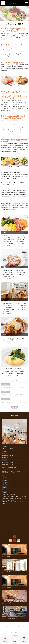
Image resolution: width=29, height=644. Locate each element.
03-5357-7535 (5, 478)
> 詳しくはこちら (7, 246)
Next (26, 362)
